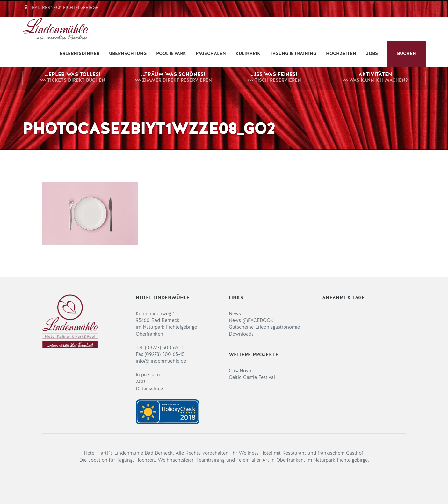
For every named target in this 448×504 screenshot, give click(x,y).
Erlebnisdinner (79, 54)
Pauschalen (211, 54)
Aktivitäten (375, 78)
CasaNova (240, 371)
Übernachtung (128, 54)
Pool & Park (171, 54)
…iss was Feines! (274, 78)
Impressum (148, 375)
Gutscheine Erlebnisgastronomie (264, 327)
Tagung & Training (293, 54)
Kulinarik (248, 54)
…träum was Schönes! (174, 78)
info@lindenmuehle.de (161, 362)
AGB (141, 382)
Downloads (241, 334)
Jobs (372, 54)
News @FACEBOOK (251, 321)
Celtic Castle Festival (252, 378)
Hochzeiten (341, 54)
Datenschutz (149, 389)
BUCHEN (407, 54)
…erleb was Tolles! (73, 78)
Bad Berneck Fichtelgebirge (60, 8)
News (235, 314)
